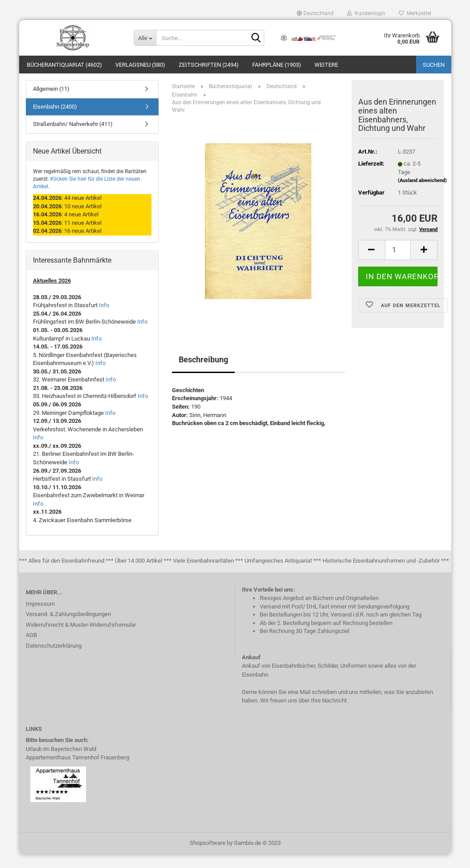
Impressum (40, 617)
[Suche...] (145, 38)
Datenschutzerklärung (54, 659)
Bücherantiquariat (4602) (64, 65)
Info (104, 318)
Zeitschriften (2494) (209, 65)
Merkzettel (415, 13)
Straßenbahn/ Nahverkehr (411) (73, 137)
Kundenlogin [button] (366, 13)
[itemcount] (398, 263)
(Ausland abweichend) (422, 194)
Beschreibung (203, 373)
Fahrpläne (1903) (277, 65)
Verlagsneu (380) (140, 65)
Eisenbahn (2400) (55, 120)
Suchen (434, 65)
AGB (31, 648)
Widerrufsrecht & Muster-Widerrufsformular (81, 638)
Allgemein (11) (51, 102)
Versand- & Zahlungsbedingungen (68, 627)
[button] (315, 13)
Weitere (326, 65)
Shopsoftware (208, 856)
